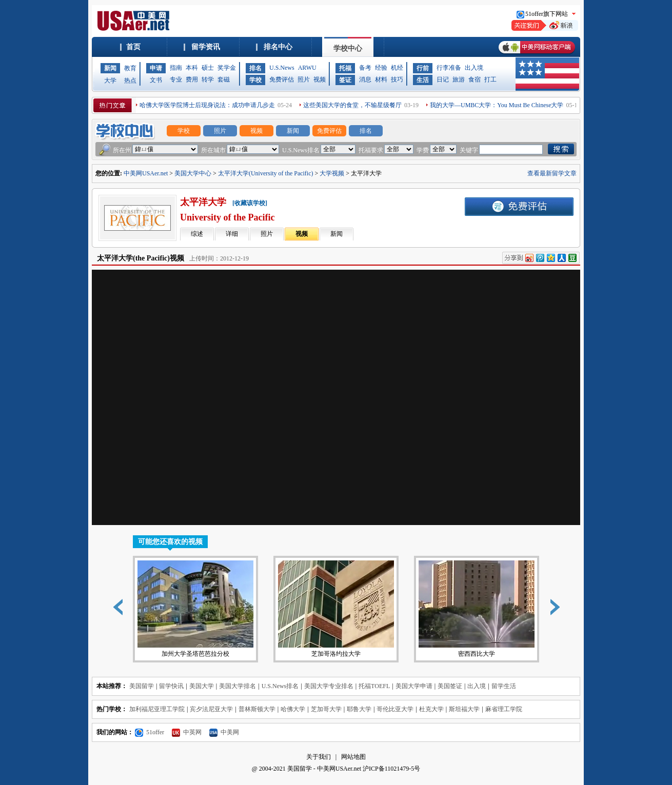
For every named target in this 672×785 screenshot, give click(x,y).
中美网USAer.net (146, 173)
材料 (381, 79)
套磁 (224, 79)
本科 (192, 68)
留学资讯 (206, 47)
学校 (255, 80)
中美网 (224, 732)
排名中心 (278, 47)
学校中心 (348, 48)
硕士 (208, 68)
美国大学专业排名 (329, 686)
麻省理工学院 (504, 709)
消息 (365, 79)
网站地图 (353, 757)
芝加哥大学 (326, 709)
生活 (423, 80)
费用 (192, 79)
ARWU (307, 68)
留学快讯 (171, 686)
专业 (176, 79)
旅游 (459, 79)
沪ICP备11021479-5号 (391, 769)
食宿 (475, 79)
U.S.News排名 (280, 686)
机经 (397, 68)
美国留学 (142, 686)
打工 (490, 79)
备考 (365, 68)
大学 (110, 80)
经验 (381, 68)
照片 (304, 79)
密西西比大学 (477, 609)
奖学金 (227, 68)
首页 (133, 47)
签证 (345, 80)
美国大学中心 (193, 173)
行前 (423, 68)
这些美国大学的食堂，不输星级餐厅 (352, 105)
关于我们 (319, 757)
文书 (156, 80)
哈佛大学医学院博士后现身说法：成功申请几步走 (207, 105)
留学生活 (504, 686)
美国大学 (202, 686)
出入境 (474, 68)
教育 (130, 68)
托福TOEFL (374, 686)
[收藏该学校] (250, 203)
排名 (255, 68)
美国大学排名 (238, 686)
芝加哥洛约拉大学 (336, 609)
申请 (156, 68)
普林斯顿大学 (257, 709)
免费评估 (282, 79)
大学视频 (332, 173)
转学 (208, 79)
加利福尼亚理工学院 (157, 709)
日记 (443, 79)
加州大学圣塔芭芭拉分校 (195, 609)
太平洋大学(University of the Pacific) (266, 173)
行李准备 (449, 68)
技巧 (397, 79)
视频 (320, 79)
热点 (130, 80)
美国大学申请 (414, 686)
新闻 (110, 68)
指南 (176, 68)
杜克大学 (431, 709)
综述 (197, 234)
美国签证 (450, 686)
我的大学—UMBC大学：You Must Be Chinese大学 (497, 105)
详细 (232, 234)
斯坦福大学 (464, 709)
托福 (345, 68)
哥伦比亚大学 (395, 709)
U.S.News (282, 68)
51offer (150, 732)
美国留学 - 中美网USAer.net (324, 769)
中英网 (187, 732)
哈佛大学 (293, 709)
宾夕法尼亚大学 (211, 709)
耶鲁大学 (359, 709)
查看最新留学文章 (552, 173)
